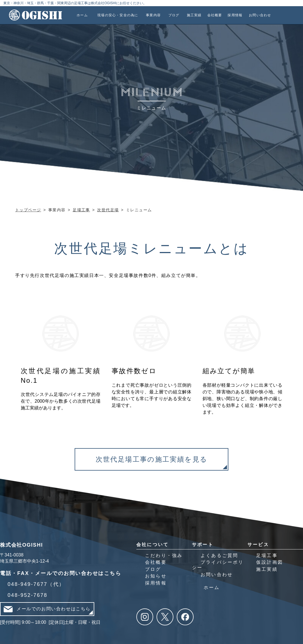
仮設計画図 (270, 562)
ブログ (153, 569)
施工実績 (267, 569)
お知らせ (156, 576)
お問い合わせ (217, 575)
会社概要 (156, 562)
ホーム (212, 587)
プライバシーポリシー (218, 565)
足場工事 (267, 555)
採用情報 (156, 583)
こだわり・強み (164, 555)
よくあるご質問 (219, 555)
